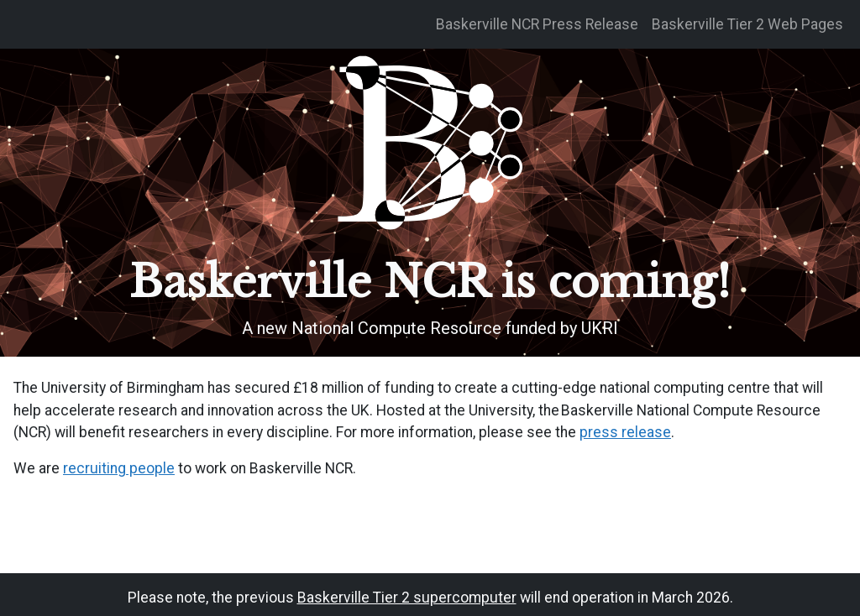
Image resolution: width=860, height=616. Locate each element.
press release (625, 432)
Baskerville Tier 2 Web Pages (747, 24)
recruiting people (119, 468)
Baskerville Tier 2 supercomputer (407, 598)
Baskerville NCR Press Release (537, 24)
